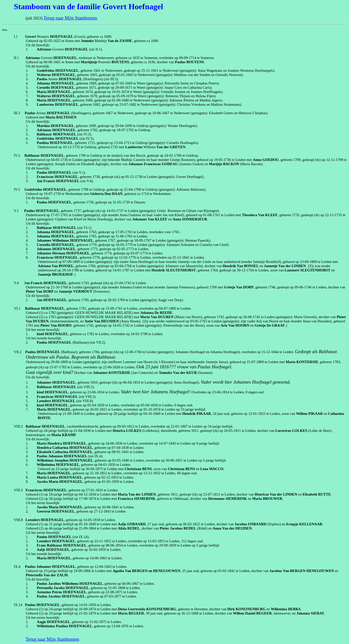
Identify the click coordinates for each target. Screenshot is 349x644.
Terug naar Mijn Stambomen (70, 18)
